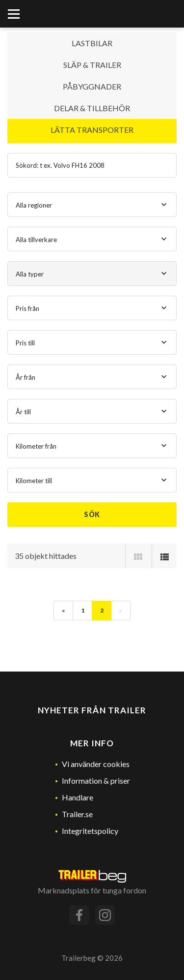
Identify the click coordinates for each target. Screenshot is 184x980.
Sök (92, 514)
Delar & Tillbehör (92, 108)
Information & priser (96, 781)
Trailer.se (77, 814)
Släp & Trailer (92, 65)
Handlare (78, 797)
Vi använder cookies (96, 764)
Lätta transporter (92, 130)
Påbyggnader (92, 86)
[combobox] (92, 205)
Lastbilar (92, 43)
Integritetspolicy (90, 831)
